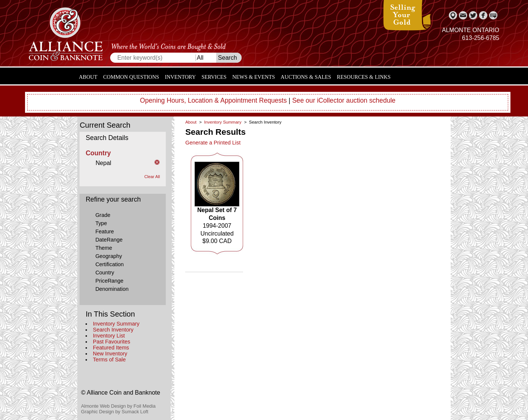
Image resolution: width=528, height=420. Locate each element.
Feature (105, 231)
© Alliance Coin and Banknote (121, 393)
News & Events (254, 77)
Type (101, 223)
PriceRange (109, 281)
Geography (108, 256)
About (88, 77)
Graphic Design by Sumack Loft (115, 412)
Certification (109, 264)
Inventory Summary (116, 324)
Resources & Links (364, 77)
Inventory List (109, 336)
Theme (104, 248)
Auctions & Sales (306, 77)
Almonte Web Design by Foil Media (118, 406)
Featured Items (111, 348)
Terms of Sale (109, 360)
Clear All (152, 177)
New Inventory (110, 354)
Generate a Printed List (213, 143)
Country (105, 273)
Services (214, 77)
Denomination (112, 289)
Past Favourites (112, 342)
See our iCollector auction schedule (344, 100)
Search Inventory (113, 330)
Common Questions (131, 77)
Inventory (180, 77)
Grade (103, 215)
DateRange (109, 240)
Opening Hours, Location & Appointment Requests (213, 100)
